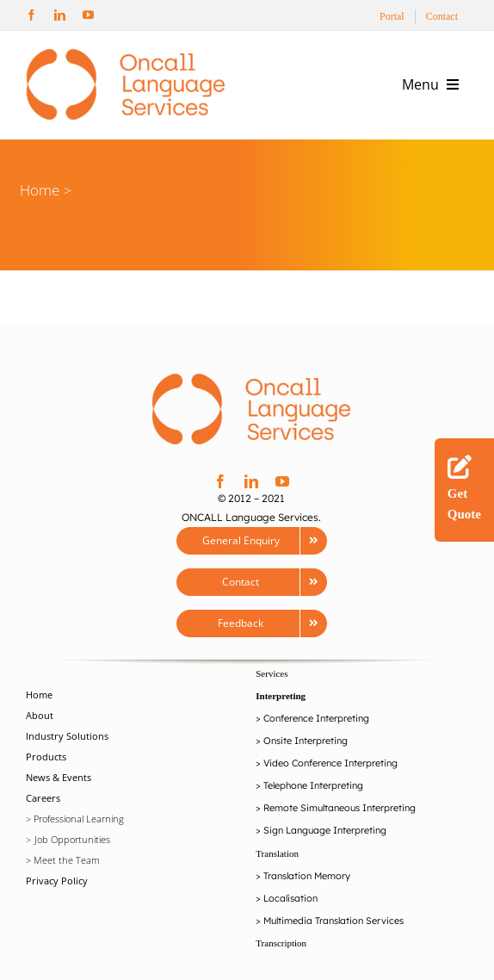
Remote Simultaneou (309, 808)
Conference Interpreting (316, 718)
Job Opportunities (72, 839)
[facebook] (31, 15)
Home (40, 190)
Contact (442, 16)
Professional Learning (79, 819)
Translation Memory (307, 876)
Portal (392, 16)
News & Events (59, 777)
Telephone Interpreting (313, 785)
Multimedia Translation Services (333, 921)
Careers (43, 798)
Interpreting (281, 696)
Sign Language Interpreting (325, 830)
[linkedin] (60, 15)
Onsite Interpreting (306, 741)
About (40, 715)
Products (46, 757)
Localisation (290, 898)
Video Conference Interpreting (330, 763)
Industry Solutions (67, 736)
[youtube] (88, 15)
